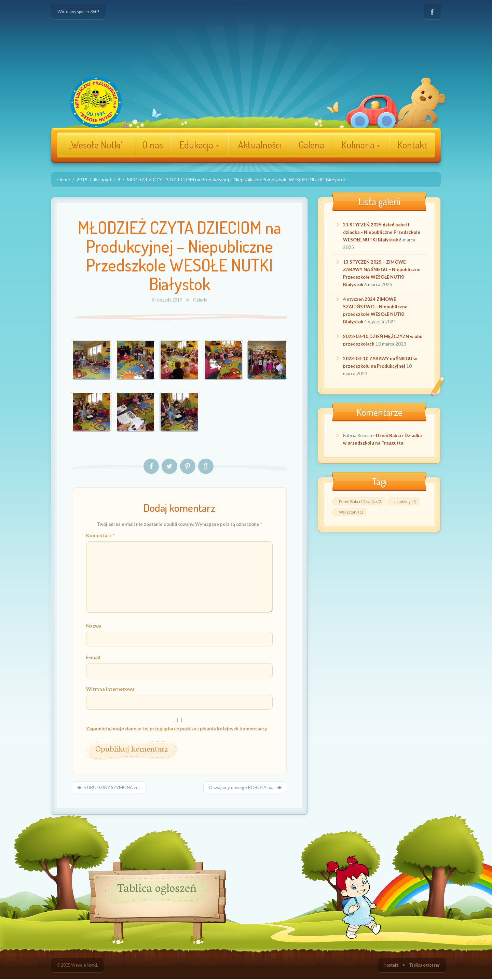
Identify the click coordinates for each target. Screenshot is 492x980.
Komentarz (100, 535)
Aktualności (260, 145)
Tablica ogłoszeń (425, 966)
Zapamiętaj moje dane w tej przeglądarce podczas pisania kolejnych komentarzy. (177, 729)
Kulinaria (361, 145)
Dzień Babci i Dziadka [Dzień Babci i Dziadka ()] (361, 501)
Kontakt (412, 145)
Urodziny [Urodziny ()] (405, 501)
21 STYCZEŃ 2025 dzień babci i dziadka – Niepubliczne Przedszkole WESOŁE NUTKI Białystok (382, 232)
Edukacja (199, 145)
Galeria (311, 145)
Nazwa (94, 626)
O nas (153, 145)
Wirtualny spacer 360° (78, 12)
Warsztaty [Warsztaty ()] (351, 512)
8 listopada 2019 (167, 300)
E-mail (93, 658)
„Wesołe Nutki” (96, 145)
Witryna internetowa (110, 689)
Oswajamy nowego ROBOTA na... (245, 788)
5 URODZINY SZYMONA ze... (109, 788)
